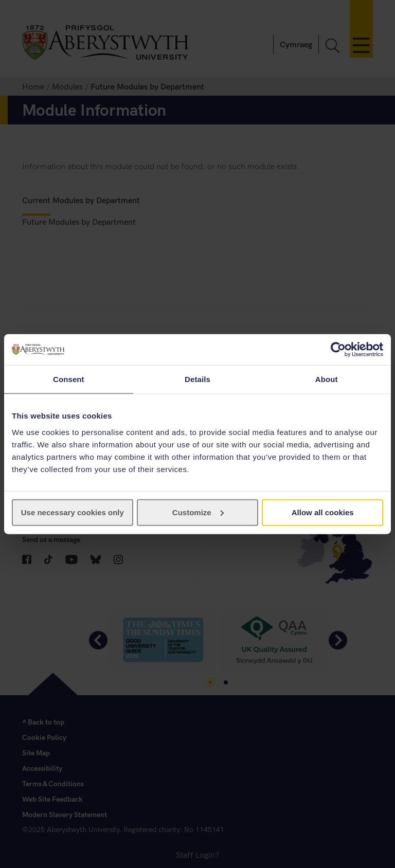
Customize (198, 512)
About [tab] (327, 379)
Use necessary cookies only (73, 512)
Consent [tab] (69, 379)
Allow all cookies (323, 512)
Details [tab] (197, 379)
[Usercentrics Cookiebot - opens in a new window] (338, 350)
